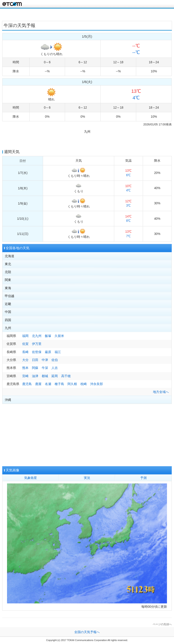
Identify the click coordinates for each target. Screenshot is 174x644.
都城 (45, 376)
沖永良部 (97, 384)
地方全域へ (161, 392)
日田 (35, 360)
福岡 (25, 336)
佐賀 (25, 344)
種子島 (59, 384)
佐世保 (37, 352)
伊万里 (37, 344)
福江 (58, 352)
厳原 (48, 352)
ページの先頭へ (162, 624)
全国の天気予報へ (87, 632)
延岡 (55, 376)
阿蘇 (35, 368)
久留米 (59, 336)
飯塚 (48, 336)
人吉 (55, 368)
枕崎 (84, 384)
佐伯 (55, 360)
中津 (45, 360)
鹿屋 (38, 384)
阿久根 (72, 384)
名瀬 (48, 384)
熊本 (25, 368)
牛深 (45, 368)
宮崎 (25, 376)
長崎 (25, 352)
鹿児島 (27, 384)
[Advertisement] (87, 14)
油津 (35, 376)
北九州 (37, 336)
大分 (25, 360)
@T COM (12, 4)
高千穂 (66, 376)
